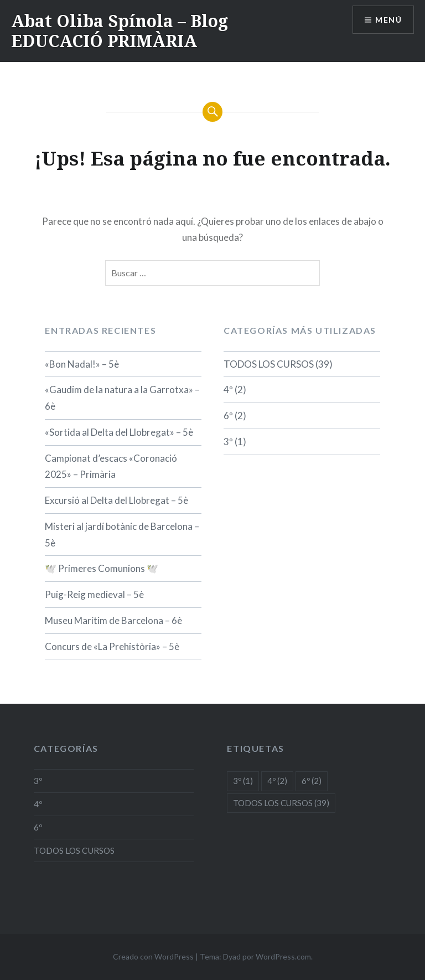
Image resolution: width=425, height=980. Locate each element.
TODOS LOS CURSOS (269, 364)
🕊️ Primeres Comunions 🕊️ (102, 568)
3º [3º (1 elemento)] (243, 781)
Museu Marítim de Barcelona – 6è (113, 620)
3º (228, 442)
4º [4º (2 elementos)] (277, 781)
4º (228, 390)
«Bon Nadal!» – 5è (82, 364)
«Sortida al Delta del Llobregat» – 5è (119, 432)
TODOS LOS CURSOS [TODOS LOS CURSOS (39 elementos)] (281, 803)
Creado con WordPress (153, 956)
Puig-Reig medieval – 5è (94, 594)
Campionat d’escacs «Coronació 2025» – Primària (111, 466)
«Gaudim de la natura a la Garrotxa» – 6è (122, 398)
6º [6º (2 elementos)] (312, 781)
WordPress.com (283, 956)
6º (228, 416)
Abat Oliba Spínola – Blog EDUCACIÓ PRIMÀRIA (120, 31)
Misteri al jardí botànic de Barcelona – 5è (122, 535)
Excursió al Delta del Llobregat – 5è (116, 500)
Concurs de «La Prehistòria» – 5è (112, 646)
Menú (388, 20)
